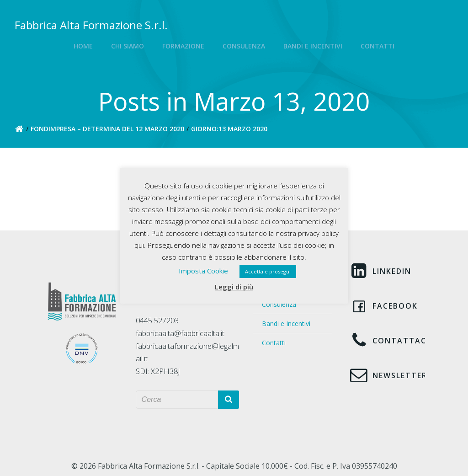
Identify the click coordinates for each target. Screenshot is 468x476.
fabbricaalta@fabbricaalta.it (180, 333)
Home (83, 46)
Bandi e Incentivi (313, 46)
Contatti (378, 46)
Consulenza (244, 46)
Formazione (183, 46)
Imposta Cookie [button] (203, 271)
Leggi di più (234, 287)
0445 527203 (157, 321)
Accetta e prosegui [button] (268, 271)
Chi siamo (128, 46)
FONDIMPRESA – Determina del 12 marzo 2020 (107, 129)
